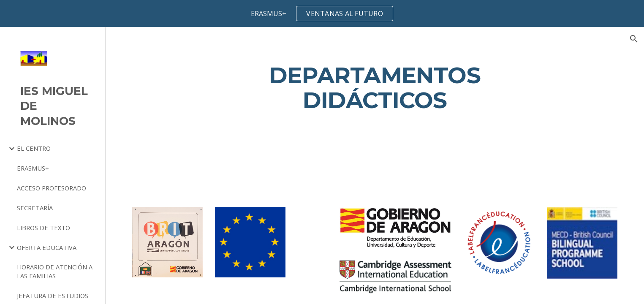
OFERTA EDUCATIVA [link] (47, 247)
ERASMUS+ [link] (33, 168)
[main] (375, 87)
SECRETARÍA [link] (35, 208)
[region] (322, 14)
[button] (634, 39)
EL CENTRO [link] (34, 148)
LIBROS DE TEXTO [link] (43, 228)
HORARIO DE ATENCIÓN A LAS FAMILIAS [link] (55, 271)
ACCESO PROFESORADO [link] (52, 188)
